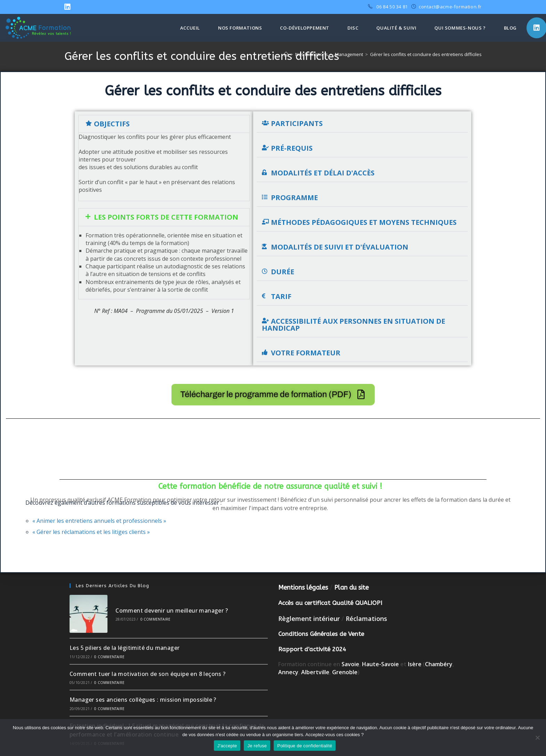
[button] (164, 124)
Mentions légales (303, 588)
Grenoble (345, 672)
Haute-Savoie (380, 664)
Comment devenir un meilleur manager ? (172, 611)
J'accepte (227, 746)
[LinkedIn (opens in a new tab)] (69, 7)
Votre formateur (306, 353)
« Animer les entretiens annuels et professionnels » (99, 521)
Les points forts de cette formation (166, 217)
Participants (297, 123)
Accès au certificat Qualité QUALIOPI (330, 603)
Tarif (281, 296)
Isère (415, 664)
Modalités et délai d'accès (323, 173)
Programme (294, 198)
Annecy (288, 672)
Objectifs (112, 124)
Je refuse (257, 746)
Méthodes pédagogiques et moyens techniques (364, 222)
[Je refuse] (537, 738)
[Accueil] (286, 54)
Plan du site (351, 588)
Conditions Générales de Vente (321, 634)
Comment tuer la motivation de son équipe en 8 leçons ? (148, 674)
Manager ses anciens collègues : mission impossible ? (143, 700)
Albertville (315, 672)
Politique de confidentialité (305, 746)
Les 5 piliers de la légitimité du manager (125, 648)
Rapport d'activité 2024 (312, 649)
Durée (283, 272)
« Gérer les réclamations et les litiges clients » (91, 532)
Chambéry (439, 664)
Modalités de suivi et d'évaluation (340, 247)
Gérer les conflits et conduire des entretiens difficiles (426, 54)
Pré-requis (292, 148)
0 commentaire (156, 619)
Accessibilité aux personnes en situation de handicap (354, 325)
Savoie (350, 664)
